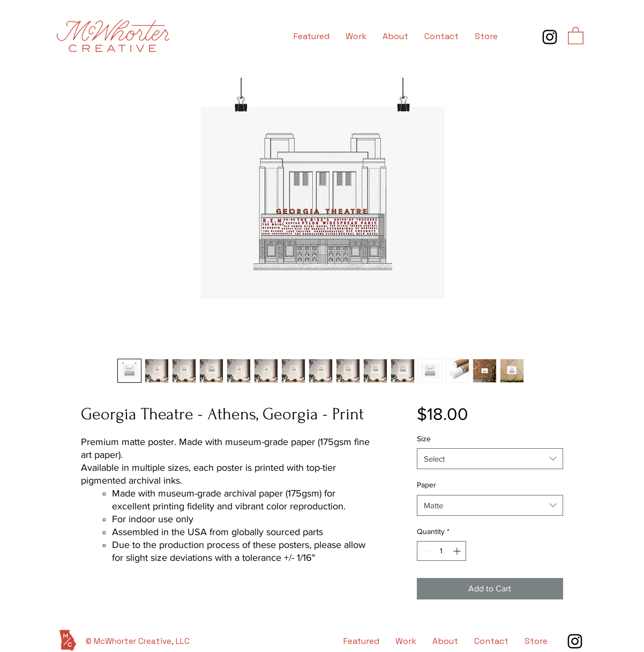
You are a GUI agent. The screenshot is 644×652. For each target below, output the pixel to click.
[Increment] (458, 551)
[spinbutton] (441, 551)
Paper (426, 485)
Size (424, 439)
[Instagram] (550, 37)
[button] (576, 35)
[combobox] (490, 459)
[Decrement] (425, 551)
